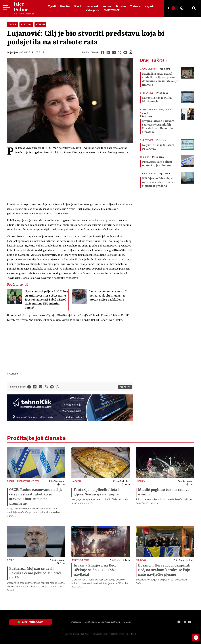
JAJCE (13, 24)
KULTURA (26, 24)
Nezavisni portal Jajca (26, 14)
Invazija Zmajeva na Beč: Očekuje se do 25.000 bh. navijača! (95, 570)
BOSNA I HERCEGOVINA (152, 110)
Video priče (93, 10)
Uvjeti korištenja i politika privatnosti (102, 622)
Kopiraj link (125, 387)
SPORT (10, 560)
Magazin (149, 6)
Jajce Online (21, 7)
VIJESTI (40, 24)
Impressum (76, 622)
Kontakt (127, 622)
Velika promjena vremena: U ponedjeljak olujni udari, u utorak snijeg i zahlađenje (108, 296)
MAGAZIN (76, 481)
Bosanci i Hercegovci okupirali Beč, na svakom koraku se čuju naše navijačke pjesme (164, 570)
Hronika (65, 6)
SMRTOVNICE (112, 10)
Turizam (135, 6)
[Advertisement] (70, 179)
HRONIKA (145, 157)
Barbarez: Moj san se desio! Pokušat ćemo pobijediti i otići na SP (35, 573)
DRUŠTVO (76, 560)
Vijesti (52, 6)
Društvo (121, 6)
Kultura (107, 6)
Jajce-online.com (32, 622)
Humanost (92, 6)
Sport (78, 6)
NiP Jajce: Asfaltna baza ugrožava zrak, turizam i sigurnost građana (158, 182)
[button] (194, 8)
